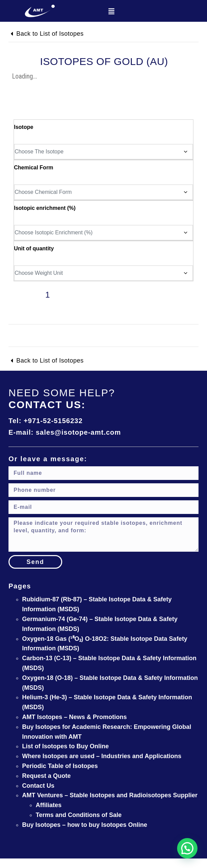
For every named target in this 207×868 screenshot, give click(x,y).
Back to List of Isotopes (50, 34)
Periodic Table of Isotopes (60, 766)
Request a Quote (46, 776)
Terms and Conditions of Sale (79, 815)
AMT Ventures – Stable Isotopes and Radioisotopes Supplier (110, 795)
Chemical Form (34, 168)
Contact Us (38, 786)
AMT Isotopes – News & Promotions (74, 717)
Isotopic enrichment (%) (45, 208)
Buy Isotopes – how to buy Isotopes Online (85, 825)
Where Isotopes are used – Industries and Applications (102, 756)
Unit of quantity (34, 248)
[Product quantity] (48, 298)
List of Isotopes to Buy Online (65, 746)
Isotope (24, 127)
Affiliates (49, 805)
